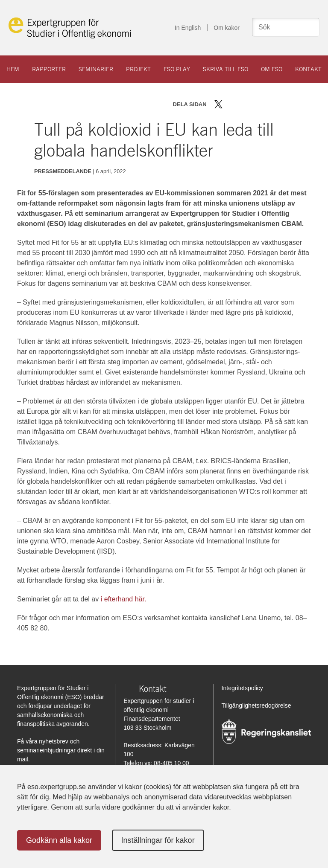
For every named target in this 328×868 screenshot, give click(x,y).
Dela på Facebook (231, 104)
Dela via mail (257, 104)
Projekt (138, 69)
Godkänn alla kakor (59, 840)
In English (188, 28)
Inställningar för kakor (158, 840)
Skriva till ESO (225, 69)
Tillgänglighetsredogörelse (256, 705)
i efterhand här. (124, 599)
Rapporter (49, 69)
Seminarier (96, 69)
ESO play (177, 69)
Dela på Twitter (218, 104)
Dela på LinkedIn (243, 104)
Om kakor (227, 28)
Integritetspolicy (242, 688)
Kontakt (308, 69)
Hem (13, 69)
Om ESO (272, 69)
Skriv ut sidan (272, 104)
